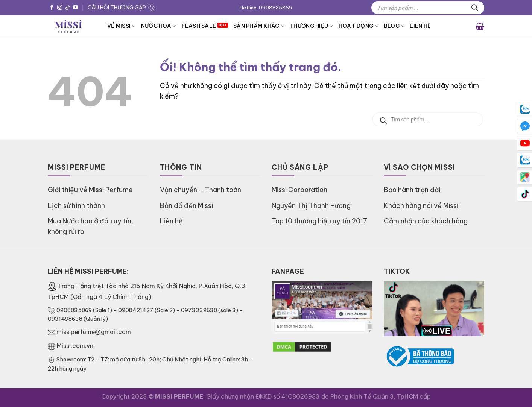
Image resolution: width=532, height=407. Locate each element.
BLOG (394, 26)
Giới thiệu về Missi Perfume (90, 190)
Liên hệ (420, 26)
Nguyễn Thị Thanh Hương (311, 206)
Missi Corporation (299, 190)
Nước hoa (159, 26)
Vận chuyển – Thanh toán (201, 190)
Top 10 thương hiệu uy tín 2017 (319, 221)
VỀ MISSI (122, 26)
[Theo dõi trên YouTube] (75, 8)
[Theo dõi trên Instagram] (60, 8)
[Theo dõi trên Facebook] (52, 8)
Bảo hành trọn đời (412, 190)
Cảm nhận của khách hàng (426, 221)
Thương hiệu (312, 26)
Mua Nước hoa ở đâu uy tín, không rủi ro (90, 226)
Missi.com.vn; (76, 346)
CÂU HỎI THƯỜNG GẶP (117, 8)
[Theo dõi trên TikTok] (68, 8)
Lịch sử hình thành (76, 206)
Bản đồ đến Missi (186, 206)
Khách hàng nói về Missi (421, 206)
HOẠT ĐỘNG (359, 26)
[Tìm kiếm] (475, 8)
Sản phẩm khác (259, 26)
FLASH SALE (199, 26)
